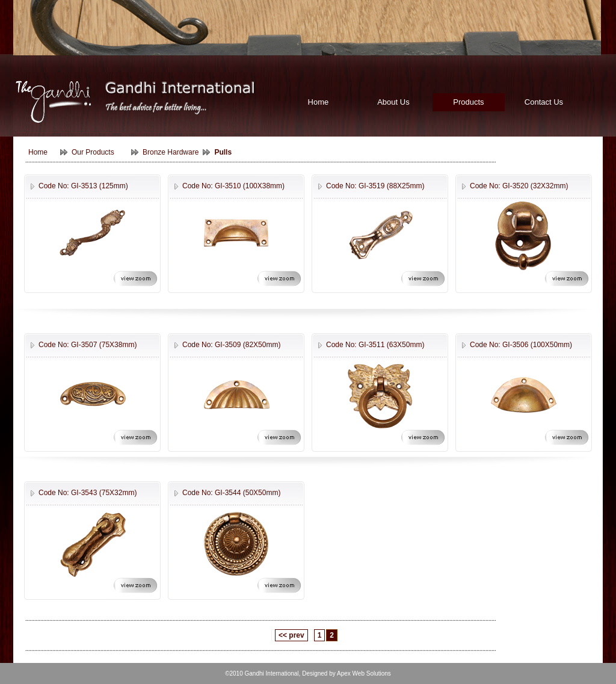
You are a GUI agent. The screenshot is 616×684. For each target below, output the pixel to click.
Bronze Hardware (171, 152)
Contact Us (544, 102)
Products (468, 102)
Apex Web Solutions (364, 673)
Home (319, 102)
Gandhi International (272, 673)
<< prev (291, 635)
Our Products (93, 152)
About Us (393, 102)
